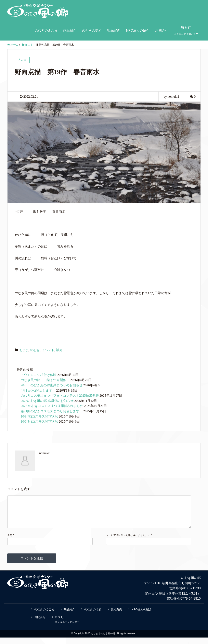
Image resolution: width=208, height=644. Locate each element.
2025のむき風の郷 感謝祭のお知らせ (47, 401)
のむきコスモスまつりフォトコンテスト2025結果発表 (60, 396)
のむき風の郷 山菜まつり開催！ (45, 380)
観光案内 (114, 30)
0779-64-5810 (191, 605)
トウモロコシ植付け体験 (39, 375)
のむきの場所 (92, 30)
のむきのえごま (46, 30)
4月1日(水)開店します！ (38, 390)
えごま (24, 350)
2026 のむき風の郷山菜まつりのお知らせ (52, 385)
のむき (35, 350)
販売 (59, 350)
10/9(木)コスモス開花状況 (39, 416)
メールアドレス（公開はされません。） (128, 542)
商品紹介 (70, 30)
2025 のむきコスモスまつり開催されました (52, 406)
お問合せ (162, 30)
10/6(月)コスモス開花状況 (39, 421)
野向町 (186, 30)
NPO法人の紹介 (138, 30)
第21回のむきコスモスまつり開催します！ (52, 411)
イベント (48, 350)
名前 (10, 542)
